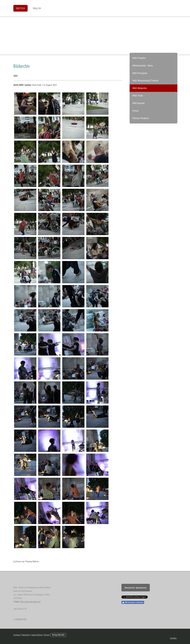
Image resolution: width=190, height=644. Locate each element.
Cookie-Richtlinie (37, 635)
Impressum (17, 635)
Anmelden (173, 638)
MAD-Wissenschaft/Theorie (145, 80)
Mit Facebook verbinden (133, 602)
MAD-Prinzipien (140, 73)
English (37, 8)
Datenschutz (26, 635)
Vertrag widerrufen (58, 635)
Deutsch (20, 8)
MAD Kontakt (139, 103)
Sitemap (46, 635)
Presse (136, 111)
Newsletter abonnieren (136, 588)
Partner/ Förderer (141, 118)
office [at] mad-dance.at (30, 602)
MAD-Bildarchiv (140, 88)
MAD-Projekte (139, 58)
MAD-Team (138, 95)
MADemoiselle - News (143, 65)
